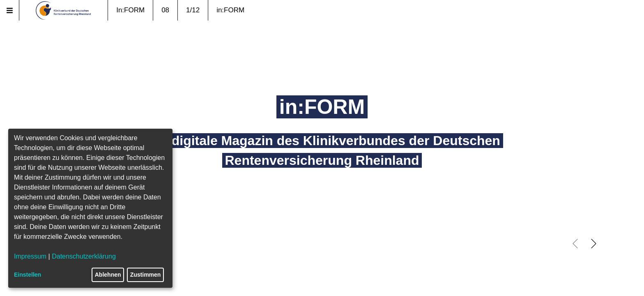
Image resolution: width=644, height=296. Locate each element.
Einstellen (28, 275)
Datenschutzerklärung (84, 256)
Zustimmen (146, 275)
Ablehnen (108, 275)
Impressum (30, 256)
